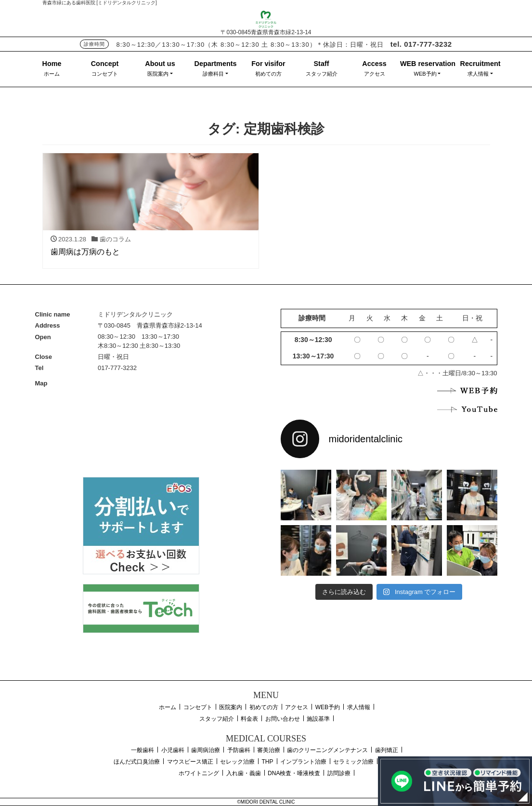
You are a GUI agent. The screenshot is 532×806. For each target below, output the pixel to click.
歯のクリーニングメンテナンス (327, 750)
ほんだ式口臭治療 (137, 762)
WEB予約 (425, 74)
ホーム (52, 74)
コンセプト (105, 74)
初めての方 (268, 74)
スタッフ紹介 (322, 74)
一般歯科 (143, 750)
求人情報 (478, 74)
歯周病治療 (206, 750)
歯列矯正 (387, 750)
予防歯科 (239, 750)
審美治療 (269, 750)
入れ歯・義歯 (244, 773)
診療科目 (213, 74)
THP (268, 762)
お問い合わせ (283, 719)
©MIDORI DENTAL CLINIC (266, 802)
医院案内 (158, 74)
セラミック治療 (353, 762)
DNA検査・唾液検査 (294, 773)
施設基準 (318, 719)
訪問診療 (339, 773)
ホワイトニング (199, 773)
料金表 (249, 719)
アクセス (375, 74)
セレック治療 (237, 762)
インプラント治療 (303, 762)
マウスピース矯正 (190, 762)
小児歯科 (173, 750)
